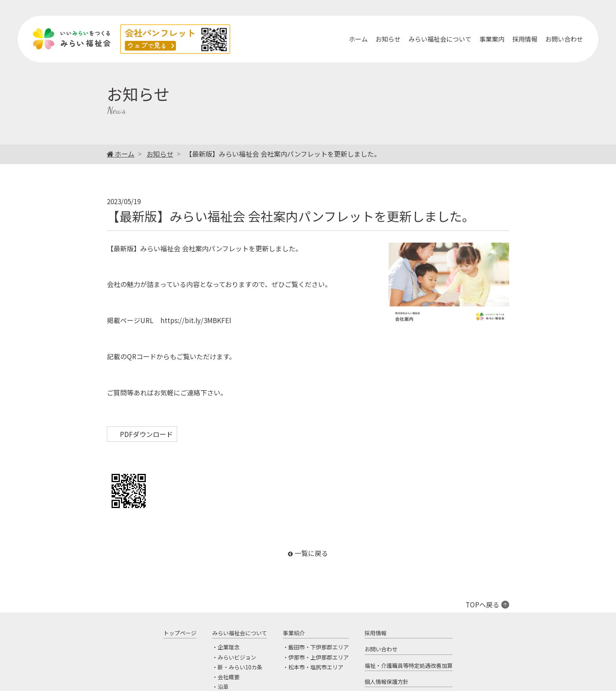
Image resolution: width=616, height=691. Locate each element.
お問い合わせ (564, 39)
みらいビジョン (237, 657)
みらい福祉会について (440, 39)
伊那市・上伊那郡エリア (319, 657)
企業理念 (229, 647)
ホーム (358, 39)
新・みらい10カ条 (240, 667)
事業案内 (492, 39)
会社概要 (229, 677)
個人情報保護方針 (387, 682)
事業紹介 (294, 633)
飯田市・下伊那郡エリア (319, 647)
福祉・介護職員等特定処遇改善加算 (409, 665)
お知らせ (388, 39)
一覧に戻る (311, 553)
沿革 (223, 687)
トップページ (180, 633)
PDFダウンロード (146, 434)
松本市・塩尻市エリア (316, 667)
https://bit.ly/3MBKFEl (196, 320)
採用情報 (525, 39)
